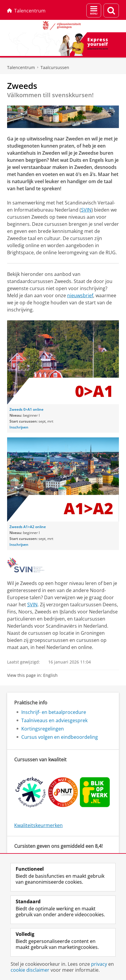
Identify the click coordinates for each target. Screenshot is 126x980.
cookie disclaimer (30, 970)
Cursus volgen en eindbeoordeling (60, 737)
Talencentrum (26, 11)
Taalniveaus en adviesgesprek (54, 720)
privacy (99, 964)
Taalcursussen (55, 67)
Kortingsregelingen (43, 729)
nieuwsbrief (80, 295)
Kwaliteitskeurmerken (38, 825)
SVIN (86, 210)
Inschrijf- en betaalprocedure (54, 712)
